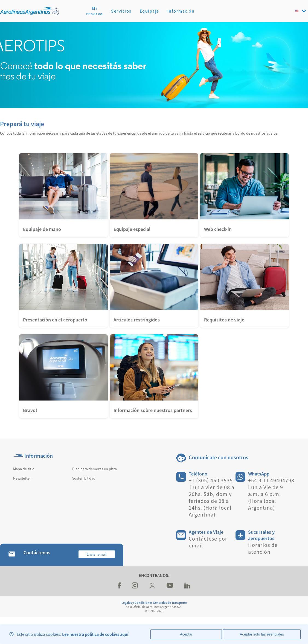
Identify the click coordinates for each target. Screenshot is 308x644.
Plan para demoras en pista (95, 469)
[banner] (154, 65)
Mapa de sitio (24, 469)
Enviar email (97, 554)
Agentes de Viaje (206, 532)
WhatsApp (259, 474)
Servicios (121, 11)
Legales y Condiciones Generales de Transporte (154, 603)
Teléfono (198, 474)
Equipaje (149, 11)
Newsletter (22, 478)
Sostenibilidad (84, 478)
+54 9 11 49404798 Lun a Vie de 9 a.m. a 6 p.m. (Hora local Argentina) (271, 494)
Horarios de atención (263, 548)
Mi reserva (95, 11)
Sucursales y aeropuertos (261, 535)
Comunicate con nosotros (219, 457)
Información (181, 11)
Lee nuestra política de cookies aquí (95, 634)
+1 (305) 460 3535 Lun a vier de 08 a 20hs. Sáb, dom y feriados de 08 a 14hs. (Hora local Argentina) (212, 497)
